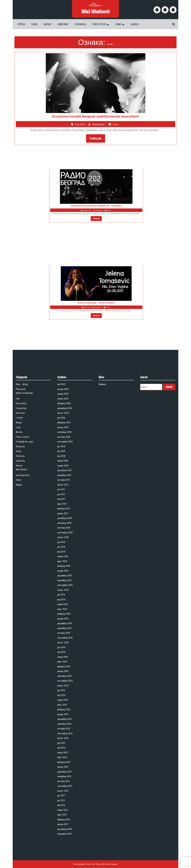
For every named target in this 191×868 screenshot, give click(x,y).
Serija (24, 512)
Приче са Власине (28, 477)
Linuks (118, 24)
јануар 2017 (68, 550)
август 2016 (68, 564)
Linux (24, 498)
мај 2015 (67, 602)
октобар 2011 (68, 711)
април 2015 (67, 604)
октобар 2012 (68, 679)
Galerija (135, 24)
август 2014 (68, 628)
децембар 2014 (69, 616)
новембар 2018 (68, 500)
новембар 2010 (68, 743)
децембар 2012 (69, 674)
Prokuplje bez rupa (28, 506)
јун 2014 (67, 630)
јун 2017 (66, 538)
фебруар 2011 (68, 734)
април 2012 (67, 694)
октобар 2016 (68, 558)
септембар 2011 (69, 714)
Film (24, 480)
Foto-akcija (26, 483)
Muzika (25, 500)
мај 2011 (67, 726)
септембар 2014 (69, 625)
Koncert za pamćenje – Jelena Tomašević (78, 295)
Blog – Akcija (27, 472)
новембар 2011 (68, 708)
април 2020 (68, 480)
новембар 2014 (68, 619)
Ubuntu (25, 521)
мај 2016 (67, 573)
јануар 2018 (68, 521)
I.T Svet (25, 492)
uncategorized (27, 526)
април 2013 (67, 662)
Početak (21, 24)
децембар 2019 (69, 486)
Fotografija (80, 24)
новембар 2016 (68, 555)
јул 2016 (67, 567)
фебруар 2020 (68, 483)
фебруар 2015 (68, 610)
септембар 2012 (69, 682)
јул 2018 (67, 509)
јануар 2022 (68, 477)
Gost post (26, 489)
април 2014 (67, 636)
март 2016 (67, 578)
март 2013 (67, 665)
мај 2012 (67, 691)
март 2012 (67, 697)
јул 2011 (66, 720)
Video (24, 529)
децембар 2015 (69, 587)
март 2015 (67, 607)
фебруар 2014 (68, 642)
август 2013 (68, 653)
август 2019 (68, 489)
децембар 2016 (69, 552)
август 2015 (68, 596)
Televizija (26, 515)
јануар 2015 (68, 613)
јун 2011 (66, 723)
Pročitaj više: (97, 139)
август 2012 (68, 685)
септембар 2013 (69, 651)
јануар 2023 (68, 475)
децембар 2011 (68, 705)
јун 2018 (67, 512)
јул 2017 (66, 535)
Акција (25, 532)
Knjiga (25, 495)
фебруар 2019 (68, 495)
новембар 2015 (68, 590)
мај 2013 (67, 659)
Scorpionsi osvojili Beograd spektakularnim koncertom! (95, 116)
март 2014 (67, 639)
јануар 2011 (67, 737)
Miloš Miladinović (96, 11)
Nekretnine (63, 24)
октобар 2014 (68, 622)
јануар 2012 (68, 703)
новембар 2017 (68, 526)
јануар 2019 (68, 498)
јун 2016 (67, 570)
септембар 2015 (69, 593)
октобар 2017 (68, 529)
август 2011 (68, 717)
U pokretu (26, 518)
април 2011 (67, 729)
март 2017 (67, 544)
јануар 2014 (68, 645)
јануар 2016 (68, 584)
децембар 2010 (69, 740)
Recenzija (26, 509)
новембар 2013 (68, 648)
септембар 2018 (69, 506)
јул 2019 (67, 492)
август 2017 (68, 532)
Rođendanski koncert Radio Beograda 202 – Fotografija (78, 198)
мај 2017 (67, 541)
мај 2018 (67, 515)
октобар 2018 (68, 503)
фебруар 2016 (68, 581)
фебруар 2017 (68, 547)
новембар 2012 (68, 677)
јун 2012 (67, 688)
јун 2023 (67, 472)
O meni (34, 24)
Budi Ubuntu (26, 523)
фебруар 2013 (68, 668)
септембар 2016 (69, 561)
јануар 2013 (68, 671)
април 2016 (67, 576)
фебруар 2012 (68, 700)
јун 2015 (67, 599)
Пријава (108, 472)
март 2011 (67, 732)
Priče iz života (99, 24)
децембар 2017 (69, 524)
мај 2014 (67, 633)
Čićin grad (26, 475)
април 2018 (67, 518)
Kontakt (48, 24)
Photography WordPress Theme (87, 864)
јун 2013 (67, 656)
